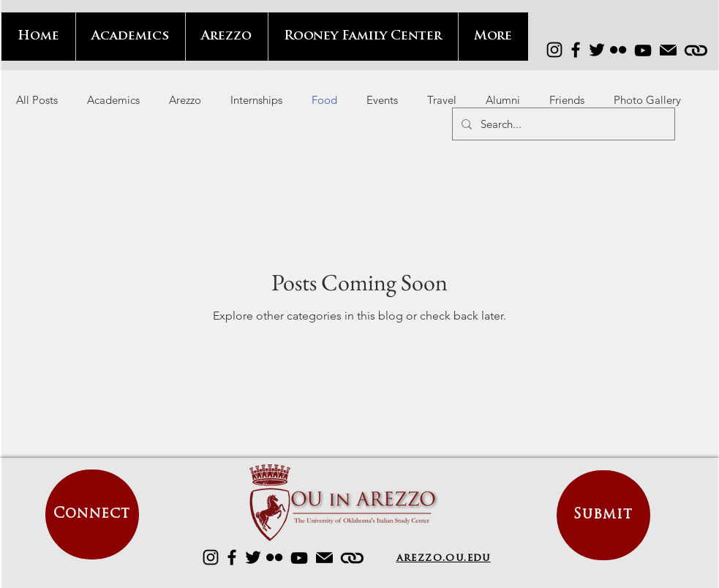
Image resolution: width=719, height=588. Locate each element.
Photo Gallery (647, 100)
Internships (256, 100)
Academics (113, 100)
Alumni (503, 100)
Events (382, 100)
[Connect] (92, 514)
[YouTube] (643, 50)
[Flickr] (618, 50)
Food (324, 100)
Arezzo (185, 100)
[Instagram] (554, 50)
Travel (442, 100)
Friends (567, 100)
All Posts (37, 100)
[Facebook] (576, 50)
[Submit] (603, 515)
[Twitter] (597, 50)
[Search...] (562, 124)
